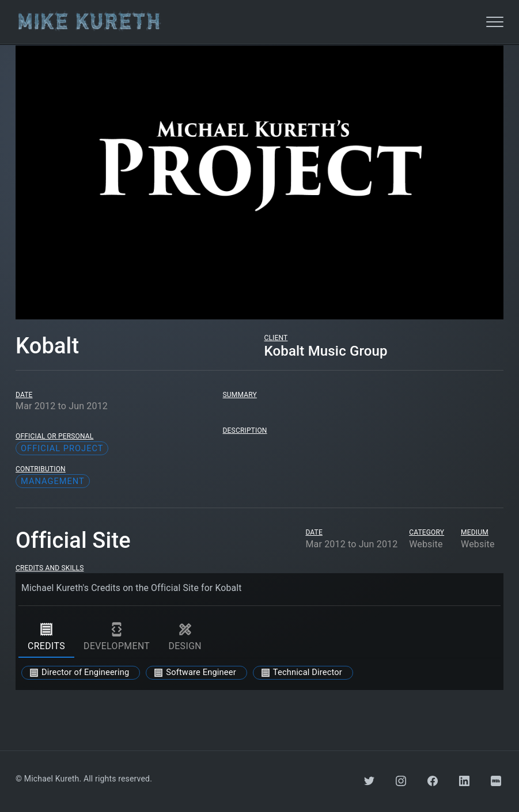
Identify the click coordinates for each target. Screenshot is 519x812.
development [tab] (117, 637)
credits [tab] (46, 637)
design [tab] (185, 637)
